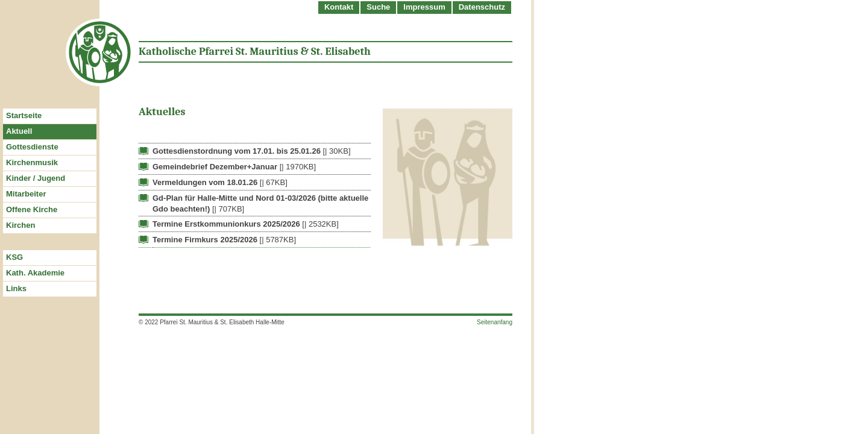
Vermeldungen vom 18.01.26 (205, 182)
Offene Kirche (32, 209)
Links (16, 288)
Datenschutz (482, 7)
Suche (378, 7)
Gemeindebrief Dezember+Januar (215, 167)
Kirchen (20, 225)
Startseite (24, 115)
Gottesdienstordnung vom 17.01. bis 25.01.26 (237, 151)
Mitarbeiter (26, 194)
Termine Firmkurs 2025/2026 (205, 240)
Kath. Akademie (35, 273)
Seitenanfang (495, 322)
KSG (14, 257)
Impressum (424, 7)
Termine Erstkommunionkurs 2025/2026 (226, 224)
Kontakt (339, 7)
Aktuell (19, 131)
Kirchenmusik (32, 162)
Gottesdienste (32, 147)
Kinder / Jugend (36, 178)
